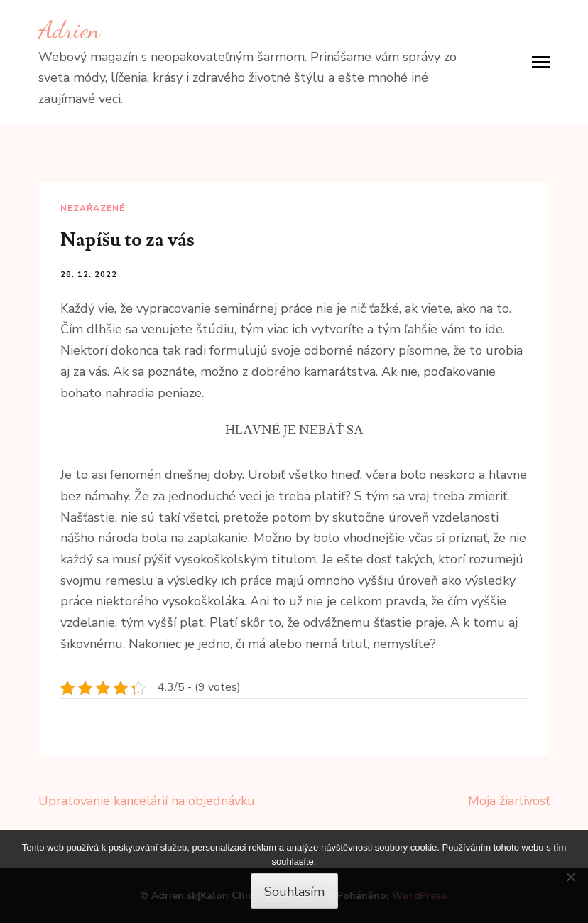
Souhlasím (294, 892)
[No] (570, 877)
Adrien (69, 30)
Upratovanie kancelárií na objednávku (147, 801)
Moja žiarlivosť (509, 801)
